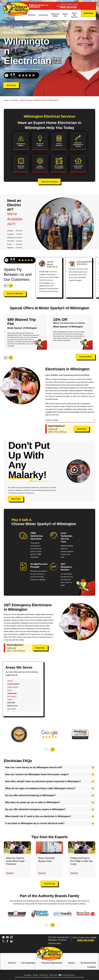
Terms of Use (53, 975)
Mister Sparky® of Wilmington (47, 100)
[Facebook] (7, 941)
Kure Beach (12, 696)
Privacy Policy (44, 975)
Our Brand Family (88, 963)
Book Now (89, 13)
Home (6, 100)
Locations (15, 100)
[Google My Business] (11, 941)
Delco (10, 690)
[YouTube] (7, 937)
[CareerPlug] (3, 937)
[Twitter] (3, 941)
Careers (71, 963)
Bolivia (10, 681)
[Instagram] (11, 937)
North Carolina (27, 100)
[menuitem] (32, 15)
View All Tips (50, 884)
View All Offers (86, 357)
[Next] (11, 286)
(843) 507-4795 (68, 7)
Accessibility (28, 975)
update (58, 6)
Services (12, 963)
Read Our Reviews (15, 294)
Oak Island (11, 709)
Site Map (35, 975)
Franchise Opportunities (52, 963)
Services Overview (49, 182)
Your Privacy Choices (67, 975)
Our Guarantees (29, 963)
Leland (10, 699)
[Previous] (6, 286)
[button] (74, 471)
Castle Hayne (13, 687)
